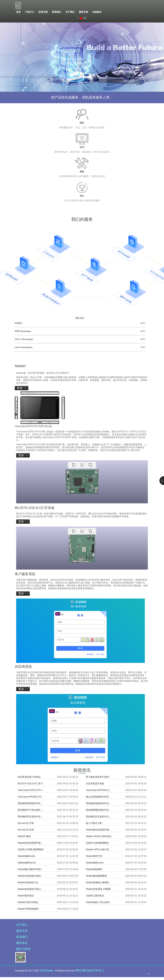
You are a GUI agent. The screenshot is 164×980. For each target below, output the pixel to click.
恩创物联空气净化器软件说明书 (31, 810)
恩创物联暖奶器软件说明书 (99, 810)
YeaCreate (46, 970)
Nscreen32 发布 (26, 830)
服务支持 (22, 931)
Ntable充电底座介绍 (28, 882)
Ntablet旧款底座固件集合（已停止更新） (31, 843)
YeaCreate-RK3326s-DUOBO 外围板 (99, 790)
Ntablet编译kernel (27, 863)
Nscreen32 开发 (26, 823)
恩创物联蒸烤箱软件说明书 (31, 803)
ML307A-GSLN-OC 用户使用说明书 (31, 784)
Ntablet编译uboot (95, 863)
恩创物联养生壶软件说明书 (31, 816)
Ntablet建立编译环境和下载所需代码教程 (31, 869)
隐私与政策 (23, 949)
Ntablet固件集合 (26, 896)
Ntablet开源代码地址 (28, 902)
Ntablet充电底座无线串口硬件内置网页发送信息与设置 (31, 876)
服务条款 (22, 943)
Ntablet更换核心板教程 (98, 882)
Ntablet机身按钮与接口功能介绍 (31, 889)
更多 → (22, 388)
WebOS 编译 (24, 836)
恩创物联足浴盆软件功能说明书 (99, 816)
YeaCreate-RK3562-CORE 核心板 (31, 797)
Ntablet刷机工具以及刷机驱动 (99, 902)
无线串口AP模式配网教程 (31, 849)
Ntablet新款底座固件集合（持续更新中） (99, 830)
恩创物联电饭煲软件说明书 (99, 803)
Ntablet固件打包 (94, 856)
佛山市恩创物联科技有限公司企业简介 (99, 797)
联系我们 (22, 937)
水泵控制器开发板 (95, 784)
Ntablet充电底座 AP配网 (98, 889)
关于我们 (22, 925)
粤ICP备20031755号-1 (90, 970)
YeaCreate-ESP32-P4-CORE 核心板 (31, 790)
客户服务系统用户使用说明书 (99, 777)
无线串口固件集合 (95, 896)
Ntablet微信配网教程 (96, 876)
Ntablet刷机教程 (94, 869)
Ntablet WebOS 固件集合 (99, 836)
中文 (82, 18)
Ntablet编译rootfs (26, 856)
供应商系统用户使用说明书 (31, 777)
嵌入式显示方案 (94, 823)
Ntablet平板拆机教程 (28, 909)
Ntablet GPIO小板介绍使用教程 (99, 849)
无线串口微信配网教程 (97, 843)
